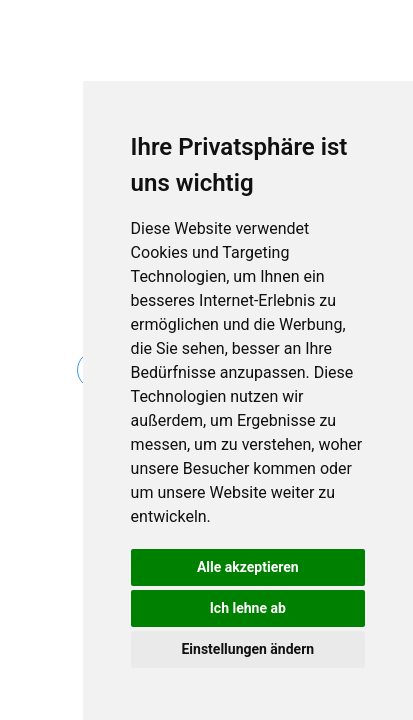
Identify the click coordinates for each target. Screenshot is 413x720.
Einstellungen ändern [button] (247, 649)
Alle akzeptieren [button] (248, 567)
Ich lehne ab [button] (248, 608)
